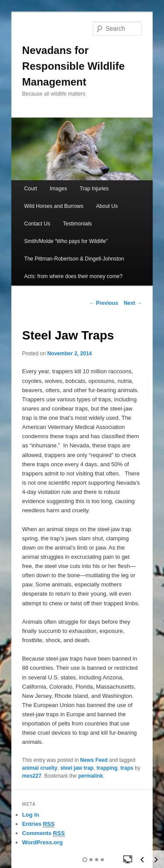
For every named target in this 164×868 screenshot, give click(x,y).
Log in (31, 815)
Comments (44, 833)
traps (127, 768)
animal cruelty (40, 768)
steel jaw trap (77, 768)
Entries (38, 824)
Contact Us (37, 224)
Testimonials (77, 224)
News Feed (94, 760)
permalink (91, 776)
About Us (107, 206)
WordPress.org (43, 842)
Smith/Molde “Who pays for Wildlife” (66, 241)
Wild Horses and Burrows (54, 206)
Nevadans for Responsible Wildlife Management (73, 66)
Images (58, 189)
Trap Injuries (94, 189)
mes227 (32, 776)
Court (30, 189)
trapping (107, 768)
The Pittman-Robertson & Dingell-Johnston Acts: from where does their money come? (74, 268)
